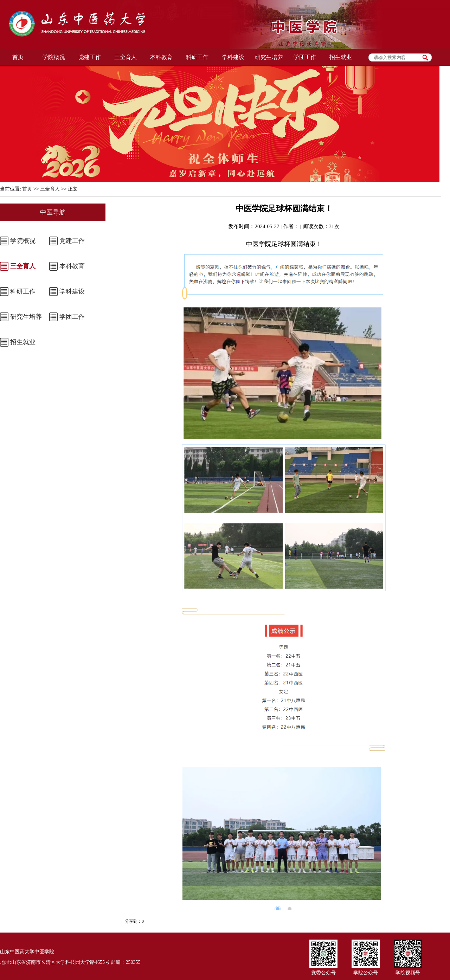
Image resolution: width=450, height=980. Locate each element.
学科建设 (72, 291)
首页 (27, 189)
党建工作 (72, 241)
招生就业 (23, 342)
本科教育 (72, 266)
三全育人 (50, 189)
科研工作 (23, 291)
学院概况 (23, 241)
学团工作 (72, 317)
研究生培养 (26, 317)
